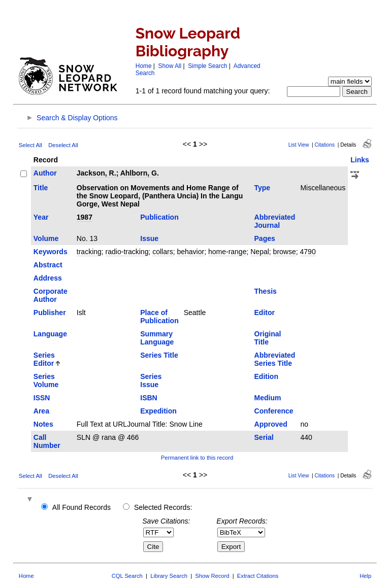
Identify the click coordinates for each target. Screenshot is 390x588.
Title (41, 188)
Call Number (47, 441)
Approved (271, 424)
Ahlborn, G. (140, 173)
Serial (264, 437)
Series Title (159, 355)
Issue (149, 238)
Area (41, 411)
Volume (46, 238)
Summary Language (157, 338)
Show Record (212, 576)
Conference (274, 411)
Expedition (158, 411)
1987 (85, 217)
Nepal (260, 252)
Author (45, 173)
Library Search (169, 576)
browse (285, 252)
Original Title (268, 338)
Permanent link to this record (197, 458)
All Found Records (82, 507)
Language (50, 334)
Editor (265, 313)
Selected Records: (163, 507)
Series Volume (46, 381)
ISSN (42, 398)
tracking (89, 252)
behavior (190, 252)
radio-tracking (127, 252)
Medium (268, 398)
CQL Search (127, 576)
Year (41, 217)
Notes (43, 424)
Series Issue (151, 381)
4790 (308, 252)
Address (48, 278)
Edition (266, 376)
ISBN (149, 398)
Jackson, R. (96, 173)
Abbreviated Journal (275, 221)
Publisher (50, 313)
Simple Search (207, 66)
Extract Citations (258, 576)
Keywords (51, 252)
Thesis (266, 291)
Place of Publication (159, 317)
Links (360, 160)
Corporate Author (51, 295)
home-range (227, 252)
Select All (30, 145)
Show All (170, 66)
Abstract (48, 265)
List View (299, 145)
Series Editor (44, 359)
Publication (159, 217)
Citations (324, 145)
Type (263, 188)
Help (365, 576)
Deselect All (63, 145)
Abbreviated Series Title (275, 359)
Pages (265, 238)
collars (162, 252)
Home (144, 66)
